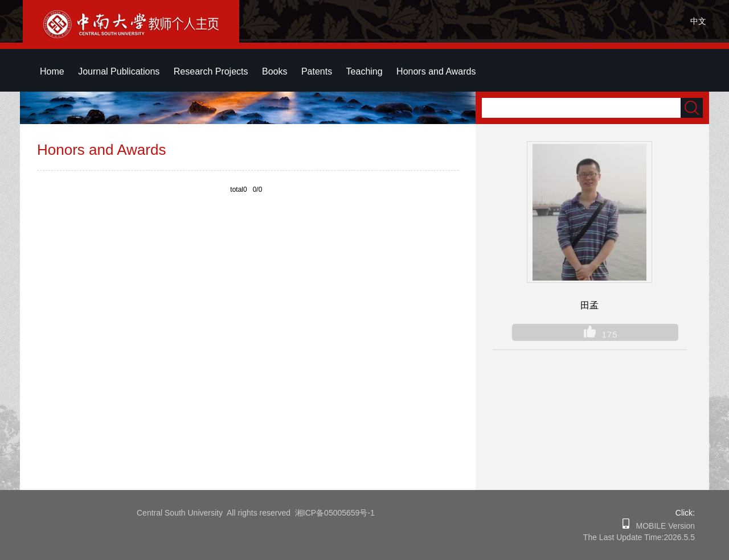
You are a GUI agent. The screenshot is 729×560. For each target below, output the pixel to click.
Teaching (364, 71)
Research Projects (211, 71)
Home (52, 71)
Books (275, 71)
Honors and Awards (436, 71)
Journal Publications (119, 71)
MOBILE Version (662, 526)
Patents (317, 71)
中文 (698, 21)
